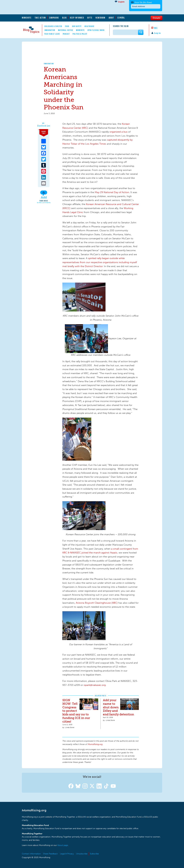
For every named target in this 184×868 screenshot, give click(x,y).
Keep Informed (77, 18)
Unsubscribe (82, 854)
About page (63, 845)
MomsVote (27, 18)
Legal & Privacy (67, 854)
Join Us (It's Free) (143, 3)
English (121, 2)
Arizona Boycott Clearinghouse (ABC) (97, 603)
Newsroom (100, 18)
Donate (156, 18)
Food (67, 26)
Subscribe (94, 854)
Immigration (50, 30)
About (111, 18)
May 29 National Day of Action (112, 192)
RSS (156, 28)
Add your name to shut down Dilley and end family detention (118, 707)
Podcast (66, 34)
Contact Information (31, 854)
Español (121, 18)
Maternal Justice (66, 30)
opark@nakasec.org (95, 685)
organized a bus (119, 132)
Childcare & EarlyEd (53, 26)
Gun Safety (77, 26)
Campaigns (54, 18)
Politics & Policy (80, 34)
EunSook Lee (44, 126)
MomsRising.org (50, 7)
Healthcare (89, 26)
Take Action (40, 18)
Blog (64, 18)
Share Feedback (50, 854)
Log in (157, 33)
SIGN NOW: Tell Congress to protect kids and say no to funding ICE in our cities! (76, 711)
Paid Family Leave (52, 34)
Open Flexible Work (96, 30)
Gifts (90, 18)
